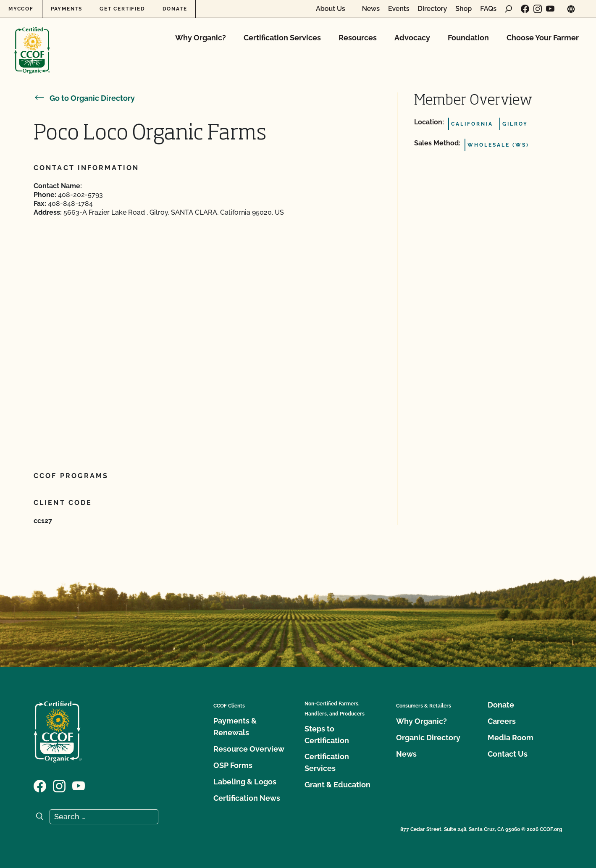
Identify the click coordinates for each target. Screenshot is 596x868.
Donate (175, 9)
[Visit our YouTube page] (550, 9)
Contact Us (508, 754)
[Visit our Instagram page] (538, 9)
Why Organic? (201, 38)
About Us (331, 9)
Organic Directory (428, 738)
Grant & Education (337, 785)
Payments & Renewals (235, 727)
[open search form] (509, 9)
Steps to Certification (327, 735)
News (371, 9)
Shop (463, 9)
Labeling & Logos (245, 782)
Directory (433, 9)
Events (399, 9)
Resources (358, 38)
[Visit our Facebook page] (525, 9)
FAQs (488, 9)
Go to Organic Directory (84, 98)
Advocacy (412, 38)
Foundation (468, 38)
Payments (67, 9)
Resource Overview (249, 749)
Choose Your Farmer (543, 38)
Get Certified (122, 9)
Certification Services (282, 38)
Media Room (511, 738)
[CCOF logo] (32, 42)
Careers (502, 721)
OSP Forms (233, 765)
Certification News (247, 798)
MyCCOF (21, 9)
